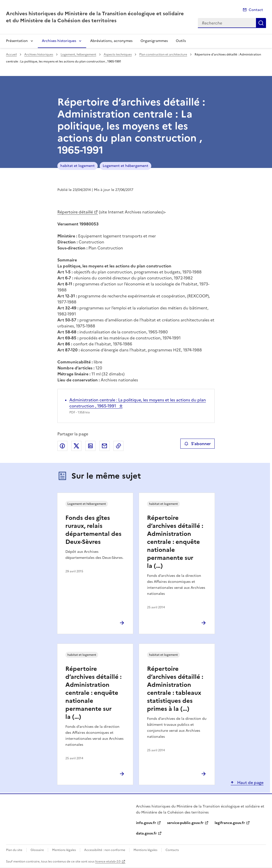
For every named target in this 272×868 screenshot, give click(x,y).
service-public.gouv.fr (185, 823)
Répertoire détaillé (75, 212)
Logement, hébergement (78, 54)
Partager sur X (76, 446)
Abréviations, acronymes (111, 41)
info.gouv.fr (146, 823)
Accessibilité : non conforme (105, 850)
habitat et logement (78, 166)
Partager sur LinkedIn (90, 446)
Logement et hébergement (125, 166)
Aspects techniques (118, 54)
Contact (256, 10)
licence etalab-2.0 (108, 862)
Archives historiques (59, 41)
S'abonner (197, 444)
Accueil (11, 54)
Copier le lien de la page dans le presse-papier (118, 446)
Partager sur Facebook (62, 446)
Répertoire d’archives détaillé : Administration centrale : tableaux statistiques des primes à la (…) (175, 689)
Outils (181, 41)
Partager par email (104, 446)
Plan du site (14, 850)
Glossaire (37, 850)
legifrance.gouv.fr (230, 823)
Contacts (172, 850)
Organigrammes (154, 41)
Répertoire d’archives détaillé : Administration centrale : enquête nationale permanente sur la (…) (175, 542)
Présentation (17, 41)
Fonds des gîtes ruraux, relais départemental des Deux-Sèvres (93, 530)
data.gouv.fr (146, 833)
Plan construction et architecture (163, 54)
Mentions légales (64, 850)
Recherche (261, 23)
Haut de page (250, 783)
